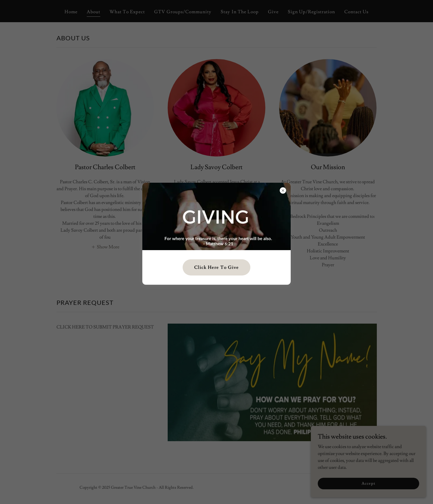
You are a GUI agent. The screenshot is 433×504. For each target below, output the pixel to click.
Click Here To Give (216, 267)
